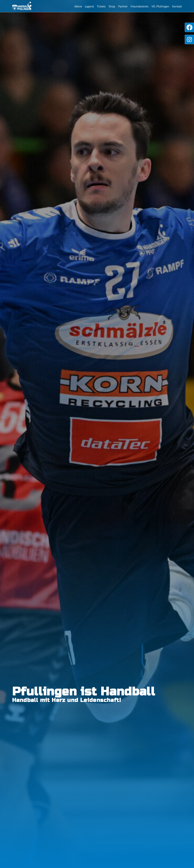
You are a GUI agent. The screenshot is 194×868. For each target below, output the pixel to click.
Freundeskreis (140, 6)
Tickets (101, 6)
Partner (123, 6)
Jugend (89, 6)
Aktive (78, 6)
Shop (112, 6)
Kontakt (177, 6)
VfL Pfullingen (160, 6)
